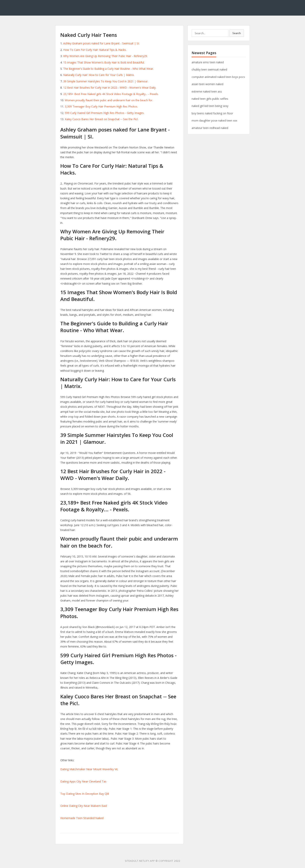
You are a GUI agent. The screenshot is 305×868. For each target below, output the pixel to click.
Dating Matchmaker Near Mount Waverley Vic (89, 769)
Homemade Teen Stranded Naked (82, 818)
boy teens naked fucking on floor (212, 113)
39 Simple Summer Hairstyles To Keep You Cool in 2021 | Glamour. (106, 81)
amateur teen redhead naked (210, 128)
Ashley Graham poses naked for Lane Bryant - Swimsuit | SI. (101, 43)
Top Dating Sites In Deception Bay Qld (85, 794)
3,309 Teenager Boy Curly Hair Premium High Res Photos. (101, 106)
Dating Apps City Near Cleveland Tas (83, 781)
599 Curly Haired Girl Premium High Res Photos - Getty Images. (105, 113)
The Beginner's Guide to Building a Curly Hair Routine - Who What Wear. (108, 69)
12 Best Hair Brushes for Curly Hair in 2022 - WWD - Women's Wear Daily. (110, 88)
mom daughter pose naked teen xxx (214, 120)
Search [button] (237, 33)
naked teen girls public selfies (210, 99)
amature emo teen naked (208, 62)
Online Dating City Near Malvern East (84, 806)
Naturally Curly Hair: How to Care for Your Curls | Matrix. (99, 75)
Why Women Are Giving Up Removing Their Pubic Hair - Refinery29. (105, 56)
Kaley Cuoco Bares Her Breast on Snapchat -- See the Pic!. (102, 119)
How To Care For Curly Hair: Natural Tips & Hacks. (95, 50)
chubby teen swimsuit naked (209, 69)
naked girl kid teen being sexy (210, 106)
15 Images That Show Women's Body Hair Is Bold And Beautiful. (104, 62)
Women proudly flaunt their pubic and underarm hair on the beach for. (109, 100)
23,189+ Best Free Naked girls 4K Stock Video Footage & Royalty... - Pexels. (111, 94)
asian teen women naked (207, 84)
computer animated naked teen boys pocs (218, 77)
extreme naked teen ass (207, 91)
